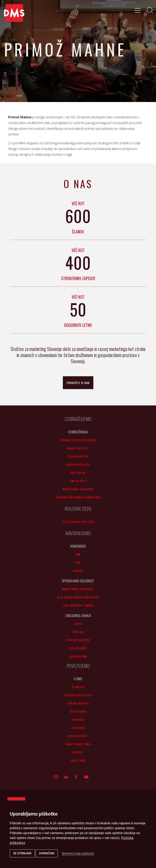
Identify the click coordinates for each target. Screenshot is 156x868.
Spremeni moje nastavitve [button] (78, 853)
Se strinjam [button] (22, 853)
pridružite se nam (78, 383)
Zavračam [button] (47, 853)
